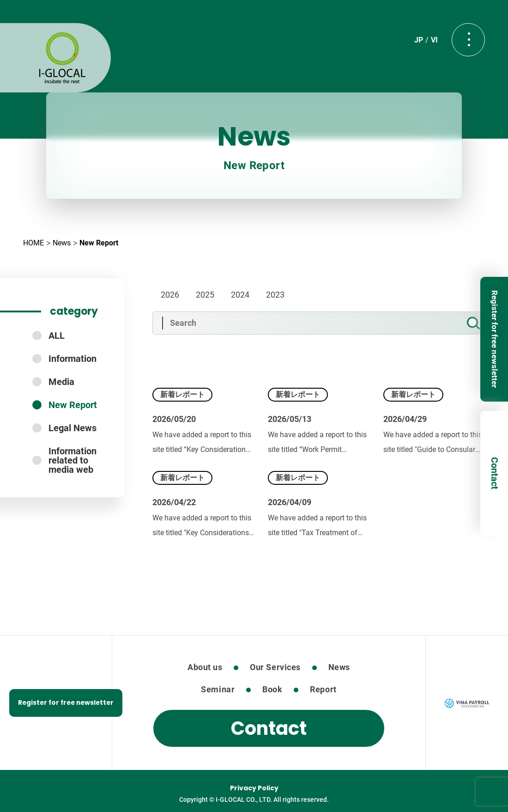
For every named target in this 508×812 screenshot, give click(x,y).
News (62, 243)
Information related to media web (73, 460)
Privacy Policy (254, 788)
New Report (73, 405)
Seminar (218, 689)
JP (419, 40)
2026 (170, 295)
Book (272, 689)
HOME (33, 243)
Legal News (73, 428)
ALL (57, 336)
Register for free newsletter (495, 339)
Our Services (275, 667)
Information (73, 359)
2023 (275, 295)
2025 (205, 295)
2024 (240, 295)
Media (61, 382)
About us (205, 667)
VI (434, 40)
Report (323, 689)
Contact (495, 473)
